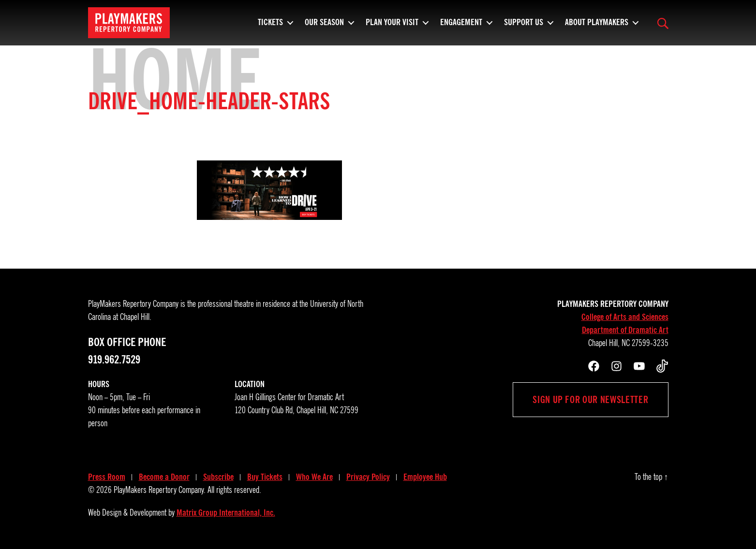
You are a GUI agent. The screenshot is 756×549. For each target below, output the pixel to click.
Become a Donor (164, 477)
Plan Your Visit (392, 27)
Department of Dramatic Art (625, 330)
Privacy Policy (368, 477)
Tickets (270, 27)
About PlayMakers (597, 27)
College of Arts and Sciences (625, 317)
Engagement (461, 27)
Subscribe (218, 477)
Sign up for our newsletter (590, 400)
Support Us (524, 27)
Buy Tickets (265, 477)
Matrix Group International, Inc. (226, 513)
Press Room (107, 477)
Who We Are (314, 477)
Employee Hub (425, 477)
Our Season (324, 27)
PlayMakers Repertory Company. (160, 490)
